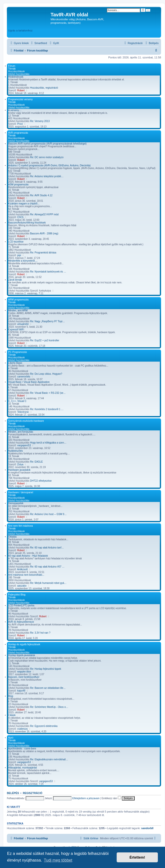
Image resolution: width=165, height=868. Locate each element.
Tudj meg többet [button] (58, 860)
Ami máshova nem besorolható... (26, 575)
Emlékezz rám (111, 798)
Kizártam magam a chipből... (24, 204)
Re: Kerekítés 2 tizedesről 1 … (47, 409)
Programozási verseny (20, 99)
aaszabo (22, 586)
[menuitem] (39, 43)
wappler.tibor (24, 672)
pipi (19, 255)
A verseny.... (15, 110)
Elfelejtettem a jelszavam (86, 798)
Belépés (13, 793)
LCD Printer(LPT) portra (21, 606)
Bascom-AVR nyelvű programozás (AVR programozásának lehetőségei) (47, 144)
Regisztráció (32, 793)
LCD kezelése (16, 242)
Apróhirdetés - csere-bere (22, 749)
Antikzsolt (22, 569)
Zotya (20, 464)
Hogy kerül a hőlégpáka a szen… (48, 443)
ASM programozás (18, 185)
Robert (21, 90)
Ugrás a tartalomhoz (20, 30)
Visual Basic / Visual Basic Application (29, 382)
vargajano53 (24, 445)
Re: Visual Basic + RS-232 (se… (48, 393)
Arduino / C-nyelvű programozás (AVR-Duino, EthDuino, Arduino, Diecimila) (49, 165)
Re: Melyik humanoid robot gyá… (48, 583)
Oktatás (12, 537)
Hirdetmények (16, 77)
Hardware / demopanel (21, 492)
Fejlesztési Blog (17, 595)
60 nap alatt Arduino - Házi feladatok (28, 556)
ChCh (20, 217)
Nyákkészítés (15, 451)
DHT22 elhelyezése (41, 481)
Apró (11, 738)
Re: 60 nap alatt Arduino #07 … (47, 567)
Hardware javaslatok (19, 470)
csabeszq (22, 729)
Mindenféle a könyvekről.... (23, 261)
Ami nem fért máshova (20, 526)
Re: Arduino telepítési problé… (47, 176)
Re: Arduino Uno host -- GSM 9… (48, 514)
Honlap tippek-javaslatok (22, 655)
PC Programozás (18, 352)
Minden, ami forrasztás (21, 432)
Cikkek (12, 715)
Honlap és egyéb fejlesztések (24, 644)
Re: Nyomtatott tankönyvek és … (48, 272)
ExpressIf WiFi (16, 330)
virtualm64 (23, 324)
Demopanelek (16, 503)
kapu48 (21, 691)
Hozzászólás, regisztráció (44, 88)
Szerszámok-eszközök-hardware (26, 421)
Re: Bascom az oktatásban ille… (48, 688)
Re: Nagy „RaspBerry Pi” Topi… (47, 321)
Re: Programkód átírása (43, 253)
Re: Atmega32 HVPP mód (44, 214)
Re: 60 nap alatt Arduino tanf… (47, 548)
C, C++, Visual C (17, 401)
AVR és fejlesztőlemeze (21, 622)
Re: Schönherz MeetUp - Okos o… (49, 707)
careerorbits (24, 377)
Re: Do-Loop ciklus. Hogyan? (46, 374)
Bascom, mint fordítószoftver (24, 677)
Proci (20, 124)
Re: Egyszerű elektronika (44, 726)
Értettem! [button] (137, 857)
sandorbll (147, 828)
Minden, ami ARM (18, 310)
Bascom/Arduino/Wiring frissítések (27, 223)
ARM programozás (18, 300)
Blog (11, 696)
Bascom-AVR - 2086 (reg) (44, 234)
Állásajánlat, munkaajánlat (22, 768)
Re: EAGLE (37, 462)
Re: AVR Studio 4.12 (41, 195)
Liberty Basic (15, 363)
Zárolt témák (15, 280)
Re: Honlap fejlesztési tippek (46, 669)
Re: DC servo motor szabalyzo (47, 157)
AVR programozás (18, 133)
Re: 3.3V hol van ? (40, 633)
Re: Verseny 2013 (40, 121)
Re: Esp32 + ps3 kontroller (45, 340)
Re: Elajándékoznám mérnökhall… (49, 759)
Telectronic (23, 412)
